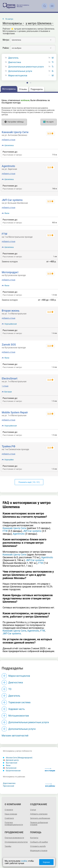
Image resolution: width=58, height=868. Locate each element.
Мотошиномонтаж (19, 716)
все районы (50, 785)
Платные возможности (14, 838)
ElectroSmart (10, 378)
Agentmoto (8, 166)
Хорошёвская (11, 324)
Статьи (33, 810)
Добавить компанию (39, 814)
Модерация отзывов (39, 851)
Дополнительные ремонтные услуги (26, 67)
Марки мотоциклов (18, 76)
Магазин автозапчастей (15, 736)
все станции (50, 770)
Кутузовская (10, 768)
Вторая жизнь (11, 311)
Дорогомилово (9, 783)
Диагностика (15, 62)
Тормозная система (19, 702)
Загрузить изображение (40, 818)
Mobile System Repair (15, 412)
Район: (6, 48)
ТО (10, 689)
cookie (24, 861)
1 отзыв (5, 386)
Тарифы (8, 846)
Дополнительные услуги (20, 71)
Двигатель (13, 58)
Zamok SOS (9, 345)
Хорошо (46, 862)
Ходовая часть (16, 709)
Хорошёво (9, 460)
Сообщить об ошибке (39, 842)
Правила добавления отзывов (39, 824)
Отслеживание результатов (16, 842)
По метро (9, 19)
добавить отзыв (9, 140)
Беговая (8, 392)
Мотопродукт (10, 272)
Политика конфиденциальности (14, 824)
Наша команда (11, 814)
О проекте (9, 810)
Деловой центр (11, 760)
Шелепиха (9, 145)
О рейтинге (9, 818)
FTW (5, 234)
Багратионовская (12, 771)
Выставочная (10, 763)
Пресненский (9, 786)
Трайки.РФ (9, 446)
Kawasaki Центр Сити (15, 132)
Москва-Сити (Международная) (18, 758)
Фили (7, 213)
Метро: (6, 40)
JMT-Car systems (12, 200)
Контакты (34, 838)
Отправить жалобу (38, 846)
